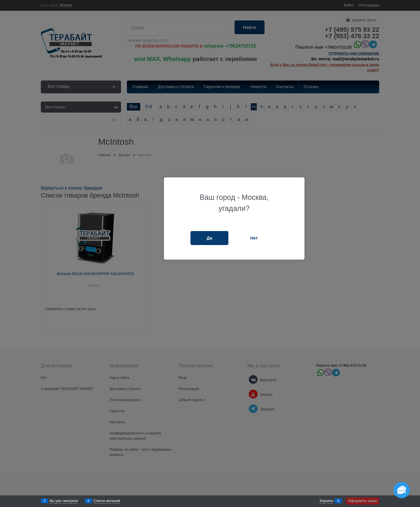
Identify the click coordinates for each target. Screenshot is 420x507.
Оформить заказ (363, 501)
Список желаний (107, 501)
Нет (254, 238)
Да (210, 238)
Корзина (326, 501)
